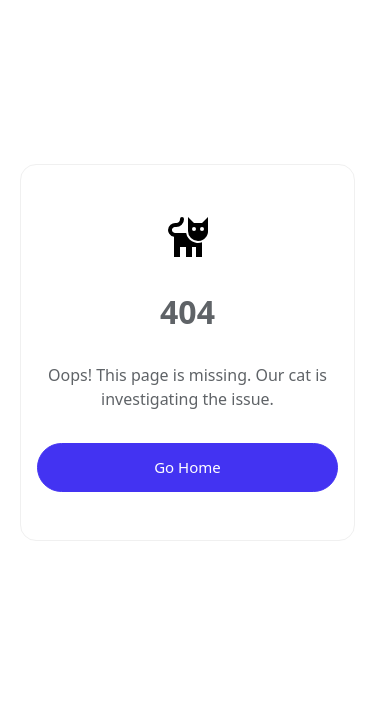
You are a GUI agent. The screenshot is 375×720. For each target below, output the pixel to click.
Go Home (187, 467)
